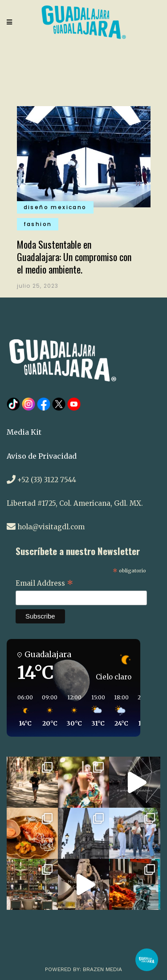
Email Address (44, 584)
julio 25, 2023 (38, 286)
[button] (22, 711)
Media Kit (24, 432)
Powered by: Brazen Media (83, 969)
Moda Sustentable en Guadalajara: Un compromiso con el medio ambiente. (74, 257)
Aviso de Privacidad (42, 456)
